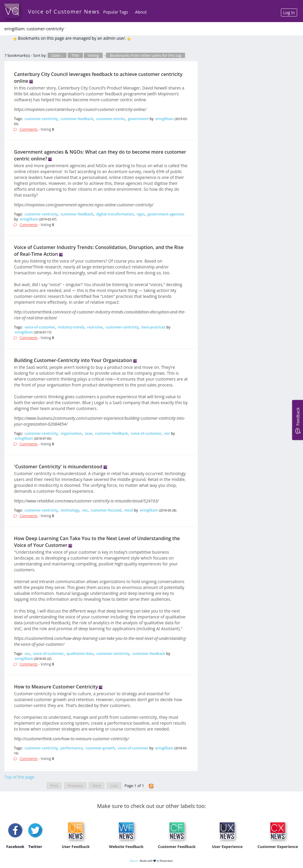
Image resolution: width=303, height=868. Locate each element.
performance (72, 748)
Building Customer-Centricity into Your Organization (73, 360)
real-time (95, 327)
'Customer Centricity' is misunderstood (58, 467)
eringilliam (164, 119)
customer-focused (106, 510)
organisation (71, 433)
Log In (289, 13)
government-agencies (166, 214)
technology (70, 510)
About (141, 12)
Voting (93, 55)
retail (129, 510)
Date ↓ (57, 55)
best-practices (153, 327)
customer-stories (111, 119)
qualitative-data (80, 654)
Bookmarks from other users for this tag (145, 55)
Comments (29, 129)
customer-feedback (77, 119)
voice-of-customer (40, 327)
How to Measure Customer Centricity (56, 687)
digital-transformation (115, 214)
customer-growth (100, 748)
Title (75, 55)
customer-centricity (41, 119)
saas (89, 433)
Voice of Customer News (64, 11)
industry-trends (71, 327)
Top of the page (19, 777)
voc (167, 433)
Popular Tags (116, 12)
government (138, 119)
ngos (141, 214)
